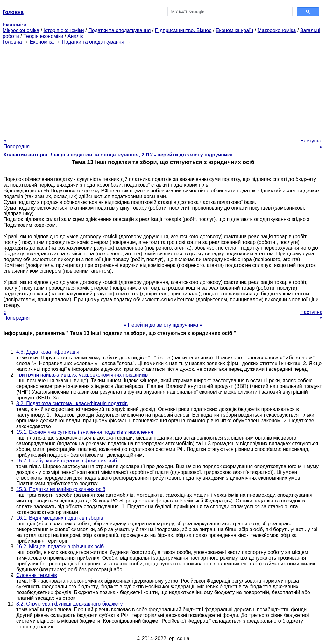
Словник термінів (37, 575)
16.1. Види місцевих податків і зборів (60, 518)
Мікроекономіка (21, 30)
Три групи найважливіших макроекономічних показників (82, 375)
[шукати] (229, 12)
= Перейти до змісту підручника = (163, 325)
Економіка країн (235, 30)
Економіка (14, 25)
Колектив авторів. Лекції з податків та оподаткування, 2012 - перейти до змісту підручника (118, 155)
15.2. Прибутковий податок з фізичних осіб (67, 461)
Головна (12, 42)
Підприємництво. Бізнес (183, 30)
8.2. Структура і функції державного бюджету (69, 604)
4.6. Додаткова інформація (48, 352)
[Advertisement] (163, 89)
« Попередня (17, 144)
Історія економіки (64, 30)
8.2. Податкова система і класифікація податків (72, 403)
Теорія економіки (43, 36)
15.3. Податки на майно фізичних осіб (61, 489)
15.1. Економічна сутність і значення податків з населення (85, 432)
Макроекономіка (277, 30)
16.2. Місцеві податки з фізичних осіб (60, 547)
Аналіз (75, 36)
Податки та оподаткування (119, 30)
